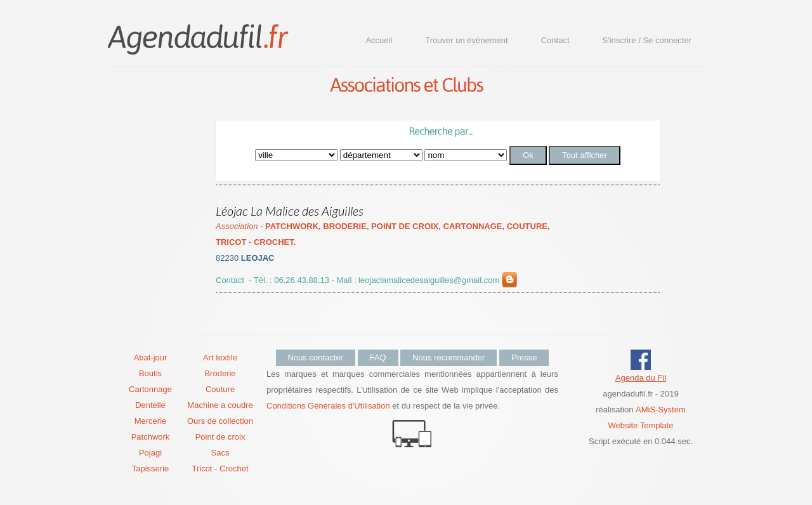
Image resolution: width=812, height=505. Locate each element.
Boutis (150, 373)
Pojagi (150, 453)
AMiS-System (661, 410)
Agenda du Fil (641, 378)
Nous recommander (449, 357)
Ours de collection (220, 421)
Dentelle (150, 405)
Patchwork (151, 437)
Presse (524, 357)
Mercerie (151, 421)
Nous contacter (316, 357)
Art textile (220, 357)
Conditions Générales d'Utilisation (328, 406)
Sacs (220, 453)
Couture (220, 389)
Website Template (641, 425)
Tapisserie (151, 469)
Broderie (220, 373)
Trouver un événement (466, 40)
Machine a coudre (220, 405)
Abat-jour (151, 357)
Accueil (379, 40)
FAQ (378, 357)
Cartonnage (150, 389)
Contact (555, 40)
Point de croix (220, 437)
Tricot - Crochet (220, 469)
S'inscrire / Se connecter (647, 40)
